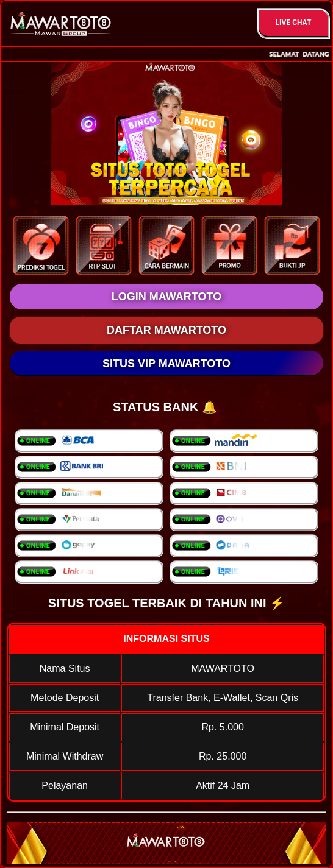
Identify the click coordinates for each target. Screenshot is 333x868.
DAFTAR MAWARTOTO (167, 330)
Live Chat (294, 23)
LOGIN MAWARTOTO (167, 297)
